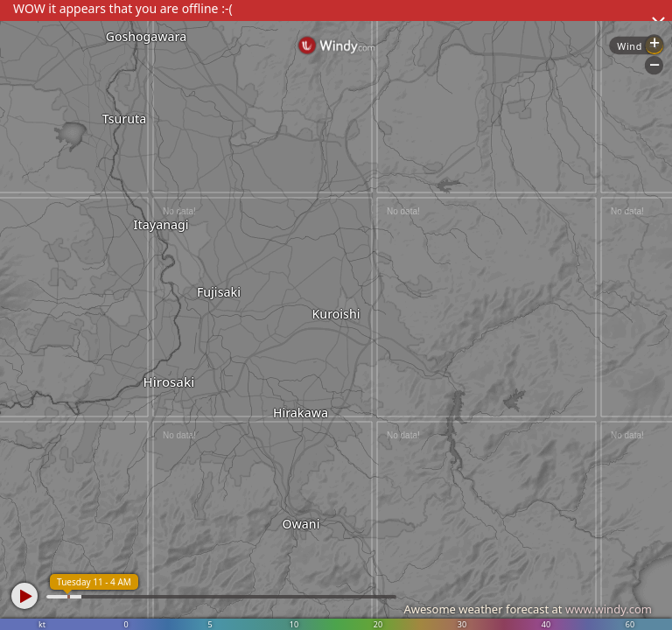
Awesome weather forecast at (528, 609)
